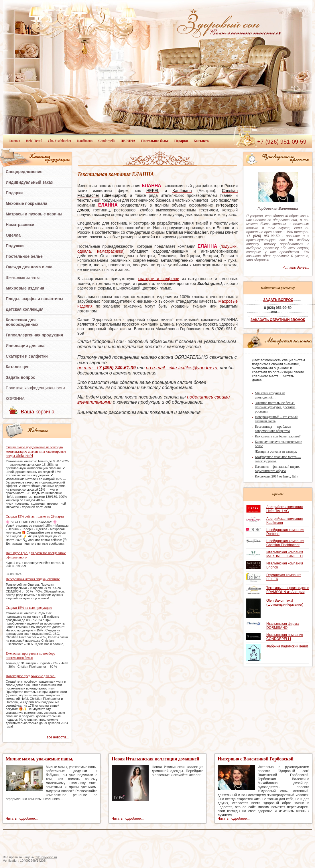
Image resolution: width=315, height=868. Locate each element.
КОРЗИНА (15, 399)
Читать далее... (296, 267)
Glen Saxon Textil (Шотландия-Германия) (285, 603)
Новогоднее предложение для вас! (31, 676)
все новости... (58, 737)
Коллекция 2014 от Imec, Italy (276, 476)
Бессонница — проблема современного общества (273, 429)
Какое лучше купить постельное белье (278, 444)
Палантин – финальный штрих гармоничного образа (277, 469)
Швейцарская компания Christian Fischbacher (285, 543)
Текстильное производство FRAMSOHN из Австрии (288, 590)
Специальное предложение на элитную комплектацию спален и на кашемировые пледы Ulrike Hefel (36, 451)
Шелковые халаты (23, 278)
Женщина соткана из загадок (276, 451)
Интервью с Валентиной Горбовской (256, 759)
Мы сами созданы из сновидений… (270, 395)
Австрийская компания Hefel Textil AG (285, 509)
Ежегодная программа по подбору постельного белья (30, 656)
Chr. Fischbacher (60, 141)
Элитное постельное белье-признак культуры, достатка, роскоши (276, 407)
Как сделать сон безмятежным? (278, 436)
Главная (14, 141)
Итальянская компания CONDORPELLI (285, 637)
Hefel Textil (34, 141)
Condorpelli (106, 141)
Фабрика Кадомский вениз (287, 646)
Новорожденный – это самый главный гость (276, 419)
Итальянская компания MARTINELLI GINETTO (285, 554)
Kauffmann (85, 141)
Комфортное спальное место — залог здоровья (278, 459)
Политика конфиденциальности (35, 388)
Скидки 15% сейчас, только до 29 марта (35, 516)
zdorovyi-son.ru (46, 857)
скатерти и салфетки (159, 279)
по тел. (107, 368)
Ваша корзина (38, 412)
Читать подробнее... (22, 819)
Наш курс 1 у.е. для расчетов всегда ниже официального (36, 555)
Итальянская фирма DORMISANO (282, 626)
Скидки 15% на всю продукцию (29, 608)
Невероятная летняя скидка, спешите (33, 579)
